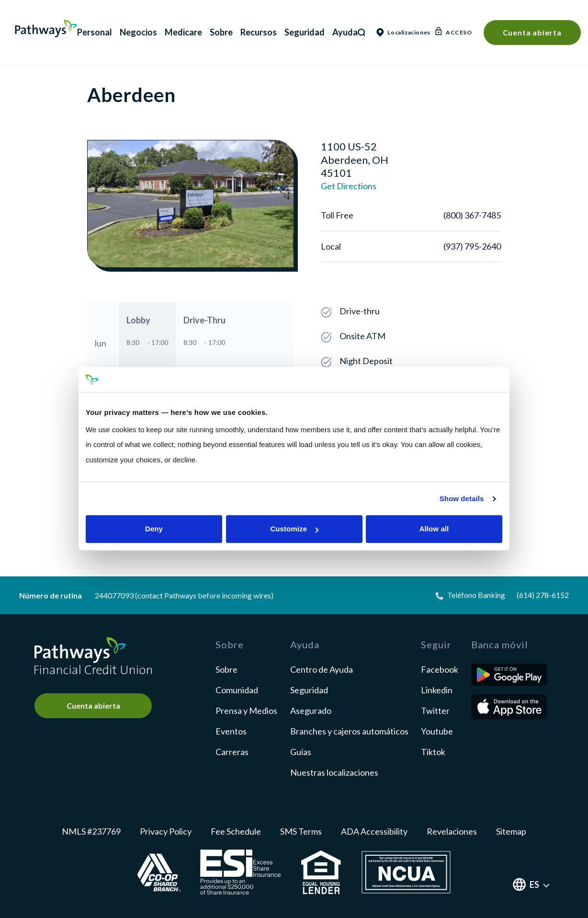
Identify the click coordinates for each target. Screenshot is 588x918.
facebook (440, 669)
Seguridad (305, 32)
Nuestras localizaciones (334, 772)
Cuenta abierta (532, 32)
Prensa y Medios (246, 711)
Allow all (434, 529)
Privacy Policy (166, 831)
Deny (154, 529)
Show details (462, 499)
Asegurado (311, 711)
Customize (294, 529)
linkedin (437, 690)
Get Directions (349, 186)
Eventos (231, 731)
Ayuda (345, 32)
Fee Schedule (236, 831)
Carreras (232, 752)
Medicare (183, 32)
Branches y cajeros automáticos (349, 731)
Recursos (259, 32)
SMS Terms (301, 831)
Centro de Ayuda (322, 669)
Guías (301, 752)
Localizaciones (400, 32)
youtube (437, 731)
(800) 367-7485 (472, 215)
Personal (95, 32)
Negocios (138, 32)
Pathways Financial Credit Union (46, 29)
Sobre (221, 32)
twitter (435, 711)
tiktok (433, 752)
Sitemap (511, 831)
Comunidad (237, 690)
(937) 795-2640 (472, 246)
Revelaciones (452, 831)
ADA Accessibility (374, 831)
